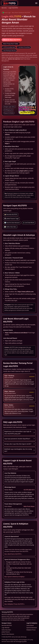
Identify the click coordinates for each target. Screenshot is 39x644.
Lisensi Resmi (30, 625)
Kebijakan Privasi (31, 630)
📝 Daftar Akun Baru (10, 227)
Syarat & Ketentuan (32, 628)
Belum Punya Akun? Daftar (11, 44)
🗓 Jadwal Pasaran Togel (11, 219)
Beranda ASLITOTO (7, 625)
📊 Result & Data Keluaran (12, 223)
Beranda (4, 8)
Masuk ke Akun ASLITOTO (12, 40)
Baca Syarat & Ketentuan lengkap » (15, 577)
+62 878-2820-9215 (29, 490)
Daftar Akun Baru (6, 630)
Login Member (6, 628)
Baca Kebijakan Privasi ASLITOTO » (15, 604)
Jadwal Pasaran (6, 632)
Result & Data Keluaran (8, 634)
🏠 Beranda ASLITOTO (11, 214)
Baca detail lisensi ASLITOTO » (13, 554)
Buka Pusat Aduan (29, 506)
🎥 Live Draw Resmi (29, 223)
